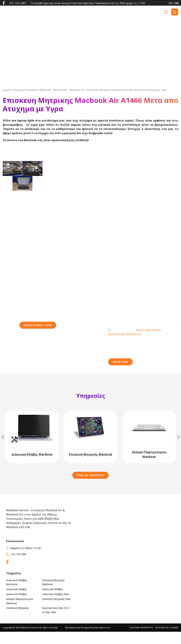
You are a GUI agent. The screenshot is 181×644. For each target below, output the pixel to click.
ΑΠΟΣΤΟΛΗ (120, 374)
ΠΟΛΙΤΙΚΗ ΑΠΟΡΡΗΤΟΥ (141, 640)
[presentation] (135, 360)
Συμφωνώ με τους (135, 344)
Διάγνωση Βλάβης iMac (56, 606)
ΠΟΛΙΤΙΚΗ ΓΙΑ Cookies (167, 640)
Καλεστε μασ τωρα (38, 337)
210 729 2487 (18, 3)
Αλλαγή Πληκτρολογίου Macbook (20, 613)
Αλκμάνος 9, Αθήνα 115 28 (23, 560)
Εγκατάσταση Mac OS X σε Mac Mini (56, 622)
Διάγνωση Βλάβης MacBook (17, 595)
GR (177, 3)
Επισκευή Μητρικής (18, 620)
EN (171, 3)
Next (178, 449)
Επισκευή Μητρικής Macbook (53, 595)
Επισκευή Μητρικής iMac (56, 611)
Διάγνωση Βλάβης (17, 602)
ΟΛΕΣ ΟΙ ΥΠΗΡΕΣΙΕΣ (90, 487)
